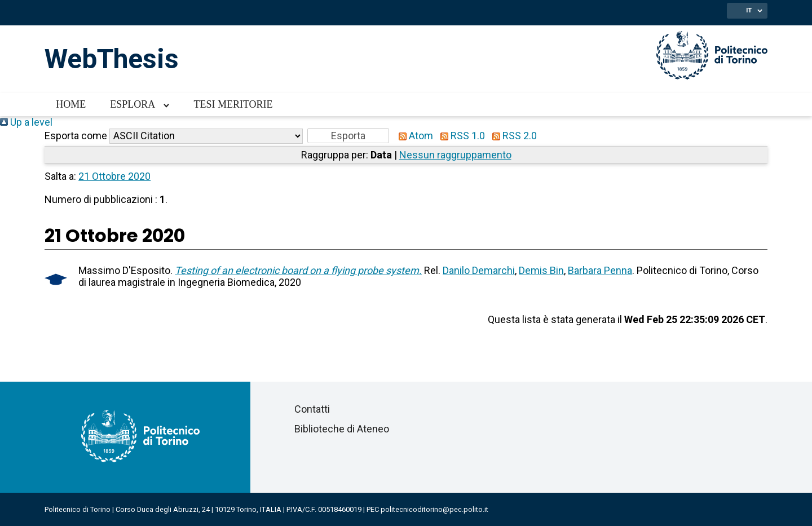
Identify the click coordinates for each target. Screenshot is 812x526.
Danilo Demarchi (479, 270)
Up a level (26, 122)
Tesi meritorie (233, 104)
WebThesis (112, 59)
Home (71, 104)
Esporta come (76, 136)
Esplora (133, 104)
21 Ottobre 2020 (114, 176)
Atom (413, 136)
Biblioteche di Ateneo (342, 429)
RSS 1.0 (460, 136)
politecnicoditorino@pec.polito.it (434, 509)
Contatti (312, 409)
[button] (348, 136)
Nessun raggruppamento (455, 155)
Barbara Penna (600, 270)
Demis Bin (541, 270)
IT (749, 10)
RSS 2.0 (512, 136)
